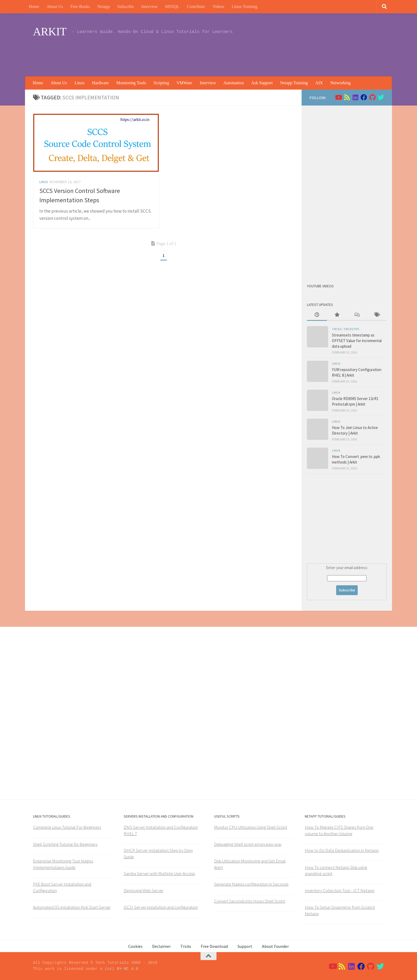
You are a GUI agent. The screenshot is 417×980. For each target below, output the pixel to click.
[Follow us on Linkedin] (355, 97)
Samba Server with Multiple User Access (159, 873)
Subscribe (125, 7)
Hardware (100, 83)
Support (245, 946)
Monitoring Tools (131, 83)
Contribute (196, 7)
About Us (55, 7)
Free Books (80, 7)
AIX (319, 83)
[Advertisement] (287, 54)
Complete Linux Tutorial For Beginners (67, 827)
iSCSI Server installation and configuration (161, 907)
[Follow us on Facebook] (364, 97)
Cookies (135, 946)
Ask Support (262, 83)
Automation (233, 83)
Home (34, 7)
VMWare (184, 83)
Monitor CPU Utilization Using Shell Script (251, 827)
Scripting (161, 83)
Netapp (103, 7)
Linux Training (244, 7)
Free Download (214, 946)
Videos (218, 7)
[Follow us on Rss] (347, 97)
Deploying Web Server (144, 890)
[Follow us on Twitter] (381, 97)
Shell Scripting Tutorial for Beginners (65, 844)
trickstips (351, 329)
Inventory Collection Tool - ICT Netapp (340, 890)
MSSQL (172, 7)
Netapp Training (294, 83)
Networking (340, 83)
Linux (80, 83)
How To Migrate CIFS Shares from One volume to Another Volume (339, 830)
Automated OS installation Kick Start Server (72, 907)
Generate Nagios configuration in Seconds (251, 884)
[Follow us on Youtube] (338, 97)
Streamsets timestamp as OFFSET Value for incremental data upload (357, 341)
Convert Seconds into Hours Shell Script (250, 901)
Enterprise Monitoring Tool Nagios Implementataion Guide (63, 864)
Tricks (337, 329)
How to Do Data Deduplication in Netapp (342, 850)
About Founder (275, 946)
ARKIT (50, 32)
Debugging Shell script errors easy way (248, 844)
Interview (150, 7)
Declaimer (161, 946)
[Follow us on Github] (372, 97)
